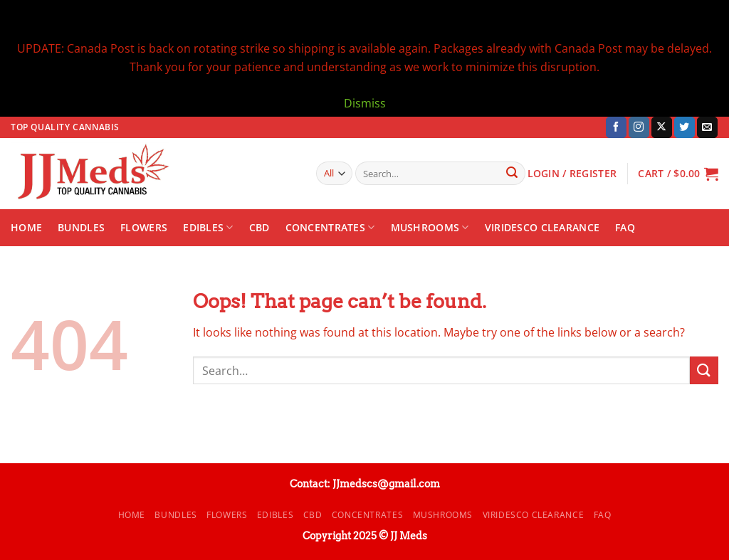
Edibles (208, 228)
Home (26, 227)
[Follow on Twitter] (685, 127)
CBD (259, 227)
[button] (678, 174)
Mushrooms (430, 228)
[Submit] (512, 174)
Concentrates (330, 228)
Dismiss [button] (365, 103)
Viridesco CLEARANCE (542, 227)
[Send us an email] (707, 127)
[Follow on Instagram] (639, 127)
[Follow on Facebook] (616, 127)
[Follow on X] (662, 127)
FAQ (625, 227)
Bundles (81, 227)
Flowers (144, 227)
